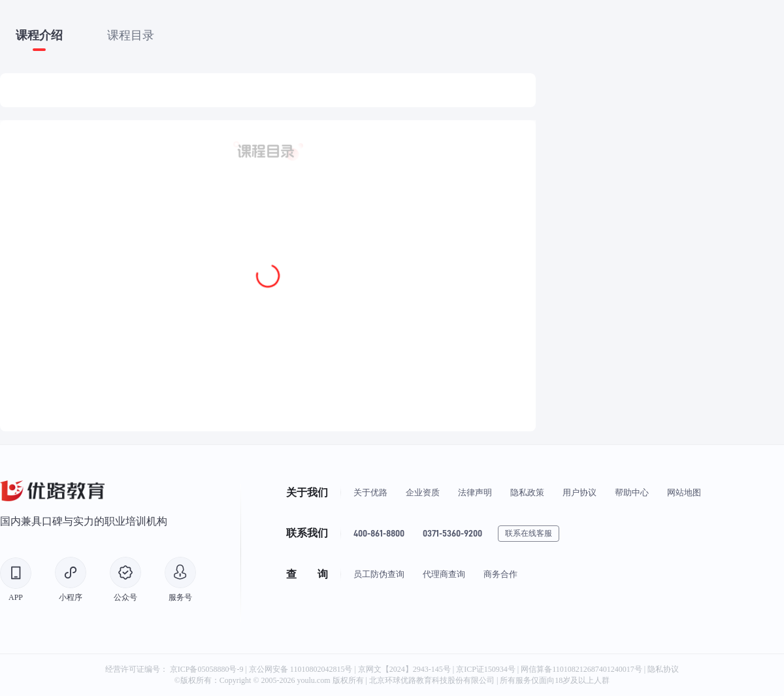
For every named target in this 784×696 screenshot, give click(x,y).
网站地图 (684, 492)
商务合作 (500, 574)
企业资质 (423, 492)
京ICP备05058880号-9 (207, 669)
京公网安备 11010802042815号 (302, 669)
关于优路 (370, 492)
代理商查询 (444, 574)
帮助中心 (632, 492)
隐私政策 (527, 492)
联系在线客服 (529, 533)
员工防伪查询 (379, 574)
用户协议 (580, 492)
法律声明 (475, 492)
